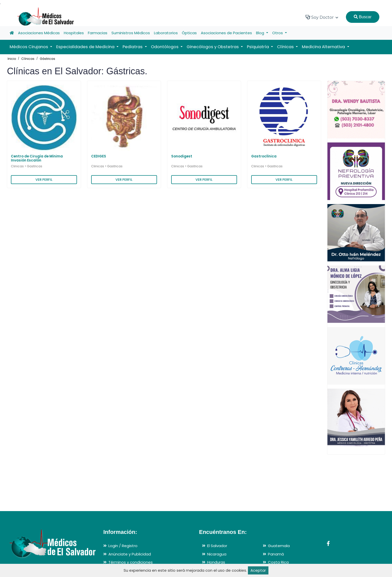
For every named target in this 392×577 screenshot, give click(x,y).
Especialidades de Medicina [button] (86, 47)
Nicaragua (217, 554)
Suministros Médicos (131, 33)
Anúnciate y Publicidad (130, 554)
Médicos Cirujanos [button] (29, 47)
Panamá (276, 554)
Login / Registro (123, 546)
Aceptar (258, 570)
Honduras (216, 562)
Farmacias (98, 33)
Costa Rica (278, 562)
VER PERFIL (44, 180)
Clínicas (28, 59)
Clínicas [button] (286, 47)
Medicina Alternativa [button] (324, 47)
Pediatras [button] (133, 47)
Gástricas (47, 59)
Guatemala (279, 546)
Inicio (12, 59)
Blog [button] (261, 33)
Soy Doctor (322, 17)
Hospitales (74, 33)
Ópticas (189, 33)
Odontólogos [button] (165, 47)
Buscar (363, 17)
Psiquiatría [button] (258, 47)
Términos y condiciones (131, 562)
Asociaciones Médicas (39, 33)
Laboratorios (166, 33)
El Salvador (217, 546)
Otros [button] (278, 33)
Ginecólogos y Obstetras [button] (213, 47)
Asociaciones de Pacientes (226, 33)
